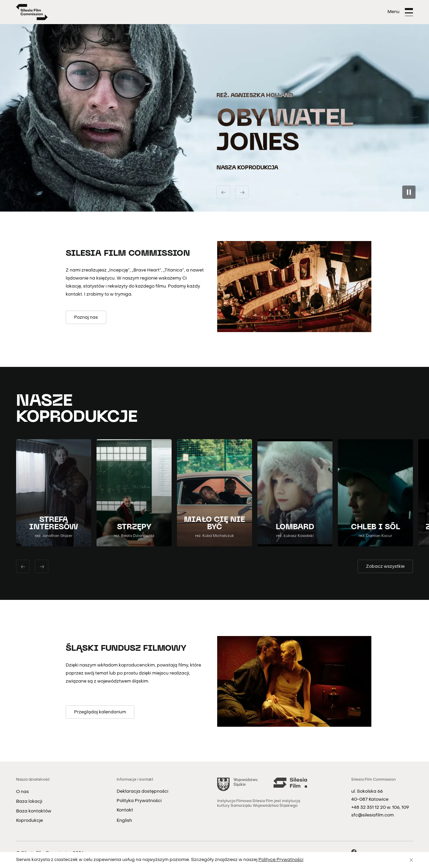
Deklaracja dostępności (142, 792)
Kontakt (125, 810)
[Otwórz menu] (400, 12)
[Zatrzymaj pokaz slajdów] (409, 192)
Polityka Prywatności (139, 801)
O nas (22, 792)
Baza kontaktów (34, 811)
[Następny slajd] (242, 192)
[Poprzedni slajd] (223, 192)
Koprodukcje (29, 821)
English (124, 821)
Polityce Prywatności (281, 860)
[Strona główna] (32, 12)
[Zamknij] (411, 860)
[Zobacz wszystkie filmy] (385, 566)
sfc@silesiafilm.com (373, 815)
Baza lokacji (29, 802)
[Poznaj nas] (86, 317)
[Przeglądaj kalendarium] (100, 712)
